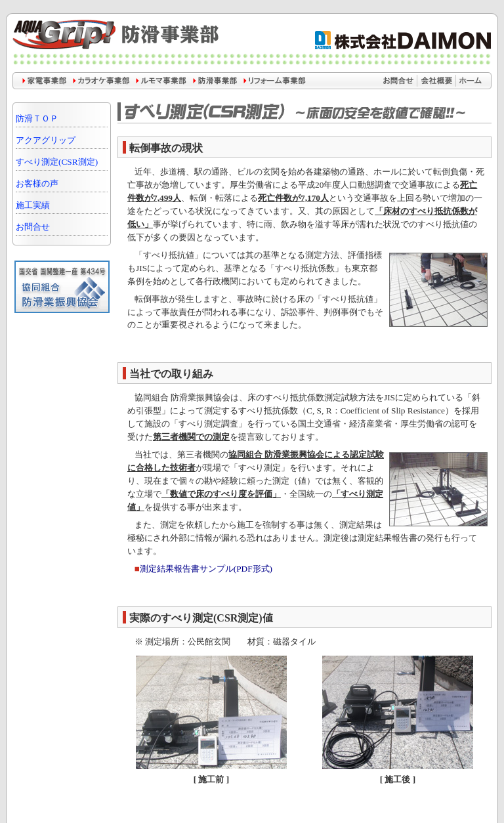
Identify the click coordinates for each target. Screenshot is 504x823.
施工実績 (33, 205)
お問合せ (33, 227)
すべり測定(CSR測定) (57, 162)
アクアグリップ (46, 140)
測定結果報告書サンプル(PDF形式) (206, 569)
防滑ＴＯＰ (37, 118)
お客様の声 (37, 183)
